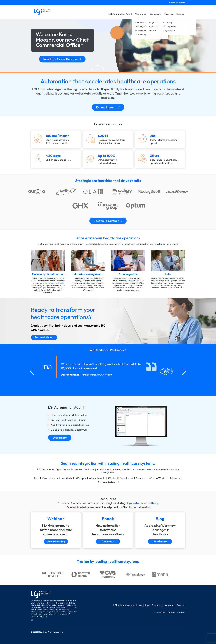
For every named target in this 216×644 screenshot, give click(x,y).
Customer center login (176, 3)
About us (169, 14)
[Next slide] (184, 371)
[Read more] (160, 530)
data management (128, 283)
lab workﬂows (157, 283)
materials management (92, 283)
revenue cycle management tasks (50, 283)
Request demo (108, 107)
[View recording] (56, 530)
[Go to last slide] (32, 371)
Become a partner (108, 221)
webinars (138, 503)
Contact (181, 14)
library (155, 503)
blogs (129, 503)
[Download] (108, 530)
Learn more (60, 438)
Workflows (141, 14)
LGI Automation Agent (120, 14)
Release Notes (160, 612)
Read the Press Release (62, 59)
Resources (155, 14)
